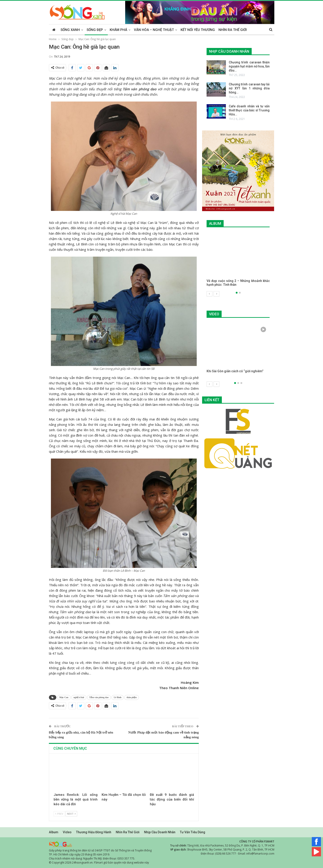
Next (71, 814)
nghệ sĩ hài (79, 697)
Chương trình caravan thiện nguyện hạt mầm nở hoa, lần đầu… (249, 66)
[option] (238, 262)
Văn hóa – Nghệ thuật (154, 30)
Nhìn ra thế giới (233, 30)
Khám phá (118, 30)
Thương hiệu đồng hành (94, 832)
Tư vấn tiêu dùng (193, 832)
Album (54, 832)
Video (67, 832)
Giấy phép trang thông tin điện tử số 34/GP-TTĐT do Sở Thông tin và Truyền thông (100, 850)
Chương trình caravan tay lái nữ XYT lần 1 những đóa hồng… (249, 88)
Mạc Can (64, 697)
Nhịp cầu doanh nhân (160, 832)
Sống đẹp (95, 30)
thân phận (132, 697)
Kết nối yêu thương (198, 30)
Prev (59, 814)
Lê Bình (118, 697)
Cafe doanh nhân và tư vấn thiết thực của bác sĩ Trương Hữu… (249, 110)
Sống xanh (70, 30)
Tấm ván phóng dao (99, 697)
